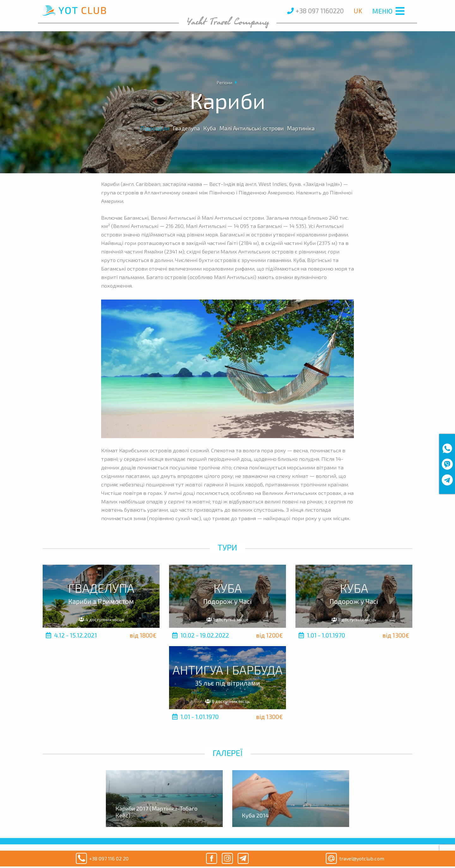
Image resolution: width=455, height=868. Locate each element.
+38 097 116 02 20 (101, 859)
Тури (227, 547)
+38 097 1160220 (315, 11)
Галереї (228, 753)
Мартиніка (301, 128)
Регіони (224, 83)
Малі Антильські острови (252, 128)
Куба (210, 128)
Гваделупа (187, 128)
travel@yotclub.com (354, 859)
